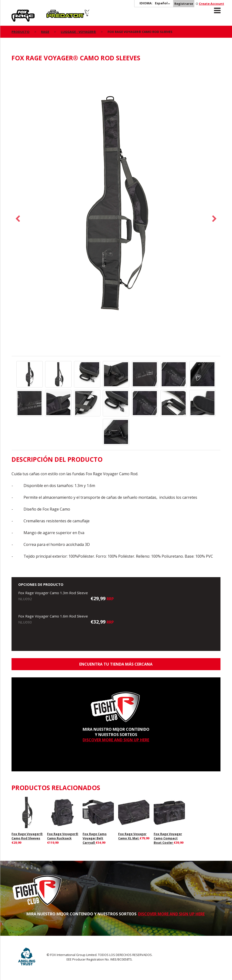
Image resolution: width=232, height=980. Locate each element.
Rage (16, 12)
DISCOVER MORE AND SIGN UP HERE (116, 740)
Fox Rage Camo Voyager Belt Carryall (95, 838)
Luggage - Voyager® (78, 32)
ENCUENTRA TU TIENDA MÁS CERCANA (116, 664)
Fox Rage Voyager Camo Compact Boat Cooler (168, 838)
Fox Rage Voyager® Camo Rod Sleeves (27, 836)
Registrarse (184, 4)
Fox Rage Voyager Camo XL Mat (132, 836)
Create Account (211, 4)
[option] (116, 212)
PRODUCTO (21, 32)
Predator (54, 12)
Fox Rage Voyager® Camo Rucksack (63, 836)
